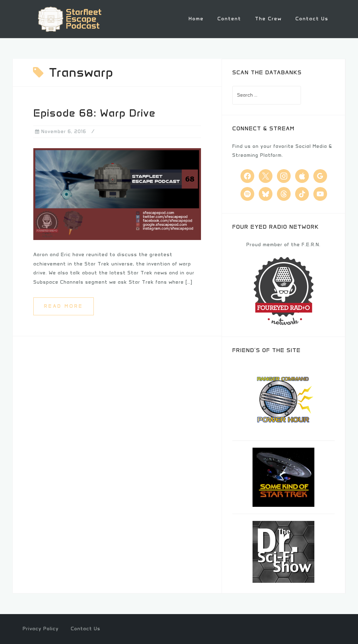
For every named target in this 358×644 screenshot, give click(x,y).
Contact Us (312, 19)
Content (229, 19)
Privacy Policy (41, 629)
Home (196, 19)
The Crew (268, 19)
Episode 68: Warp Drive (94, 113)
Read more (64, 306)
